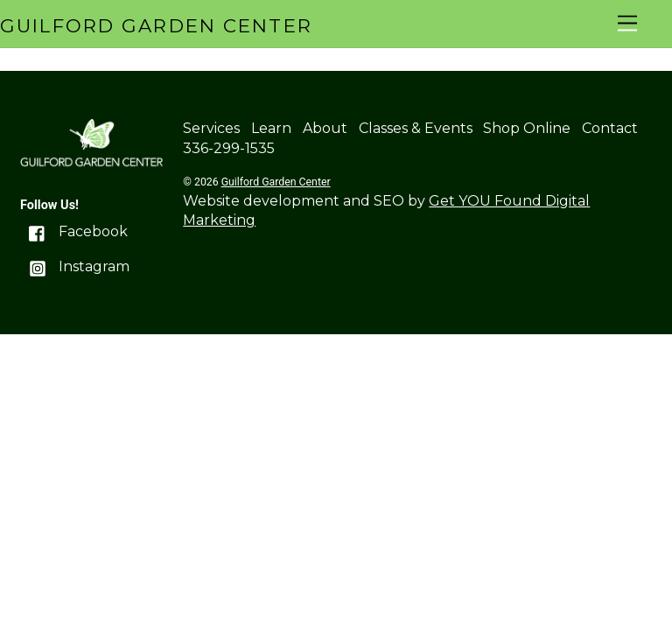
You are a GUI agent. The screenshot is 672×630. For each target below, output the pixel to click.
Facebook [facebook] (74, 231)
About (325, 128)
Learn (271, 128)
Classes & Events (416, 128)
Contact (610, 128)
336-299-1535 (229, 148)
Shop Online (527, 128)
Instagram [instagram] (75, 266)
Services (211, 128)
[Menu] (627, 24)
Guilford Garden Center (276, 182)
